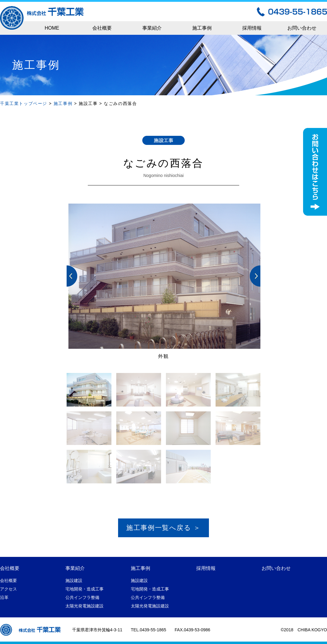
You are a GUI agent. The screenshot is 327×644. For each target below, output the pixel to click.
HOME (52, 28)
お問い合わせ (302, 28)
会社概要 (102, 28)
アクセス (8, 589)
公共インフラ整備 (82, 597)
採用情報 (252, 28)
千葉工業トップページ (24, 103)
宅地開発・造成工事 (84, 589)
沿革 (4, 597)
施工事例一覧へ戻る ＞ (163, 528)
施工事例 (202, 28)
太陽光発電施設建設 (84, 606)
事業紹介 (152, 28)
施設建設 (74, 580)
